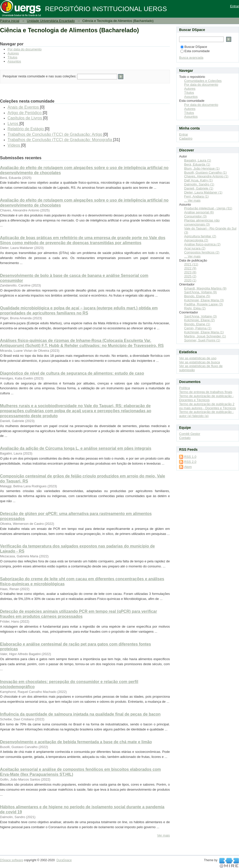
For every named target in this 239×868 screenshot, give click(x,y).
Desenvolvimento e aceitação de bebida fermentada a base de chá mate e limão (76, 742)
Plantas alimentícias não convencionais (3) (202, 222)
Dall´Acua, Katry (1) (198, 180)
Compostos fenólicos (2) (202, 252)
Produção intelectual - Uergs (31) (208, 208)
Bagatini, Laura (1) (198, 160)
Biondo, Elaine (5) (197, 296)
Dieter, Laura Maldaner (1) (203, 192)
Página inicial (10, 21)
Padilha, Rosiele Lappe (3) (203, 304)
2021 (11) (191, 264)
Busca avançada (191, 58)
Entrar (235, 6)
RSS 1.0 (190, 457)
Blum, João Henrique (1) (202, 168)
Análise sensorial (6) (199, 212)
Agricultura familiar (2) (200, 236)
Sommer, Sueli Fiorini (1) (202, 340)
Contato (185, 438)
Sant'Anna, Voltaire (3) (201, 316)
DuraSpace (64, 860)
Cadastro (186, 138)
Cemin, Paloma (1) (198, 328)
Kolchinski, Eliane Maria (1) (204, 332)
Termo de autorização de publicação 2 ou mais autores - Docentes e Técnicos (207, 406)
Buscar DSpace (194, 47)
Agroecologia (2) (196, 240)
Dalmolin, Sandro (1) (199, 184)
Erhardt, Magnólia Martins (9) (205, 288)
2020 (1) (190, 280)
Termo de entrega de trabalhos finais (206, 392)
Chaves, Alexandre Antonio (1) (206, 176)
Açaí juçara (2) (195, 248)
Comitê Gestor (190, 434)
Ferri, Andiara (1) (196, 196)
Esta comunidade (195, 51)
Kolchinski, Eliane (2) (199, 320)
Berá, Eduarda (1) (197, 164)
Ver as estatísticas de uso (198, 358)
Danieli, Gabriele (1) (199, 188)
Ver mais (163, 835)
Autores (13, 53)
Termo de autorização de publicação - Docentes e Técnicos (206, 398)
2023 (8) (190, 272)
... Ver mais (192, 200)
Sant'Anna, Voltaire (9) (201, 292)
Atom (188, 467)
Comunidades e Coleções (203, 81)
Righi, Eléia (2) (195, 308)
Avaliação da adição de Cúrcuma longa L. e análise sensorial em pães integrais (76, 448)
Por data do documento (25, 49)
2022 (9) (190, 268)
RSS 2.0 (190, 462)
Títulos (12, 57)
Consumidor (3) (195, 216)
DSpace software (12, 860)
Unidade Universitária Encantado (51, 21)
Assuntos (14, 61)
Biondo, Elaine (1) (197, 324)
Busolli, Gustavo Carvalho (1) (205, 172)
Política (185, 388)
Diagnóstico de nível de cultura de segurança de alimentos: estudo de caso (72, 373)
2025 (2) (190, 276)
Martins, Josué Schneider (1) (205, 336)
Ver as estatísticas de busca (200, 362)
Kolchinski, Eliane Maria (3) (204, 300)
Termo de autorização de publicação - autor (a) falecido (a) (206, 414)
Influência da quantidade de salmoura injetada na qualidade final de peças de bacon (80, 714)
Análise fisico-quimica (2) (202, 244)
